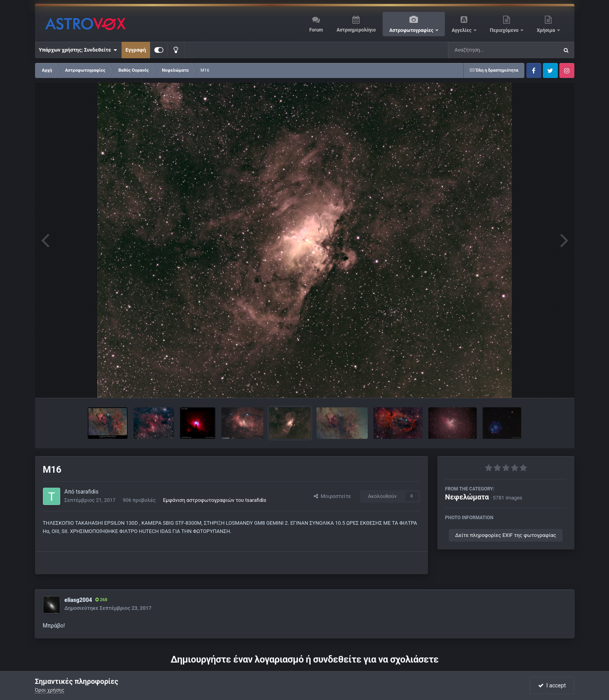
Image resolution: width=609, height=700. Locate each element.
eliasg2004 (78, 600)
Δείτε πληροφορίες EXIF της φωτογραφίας (505, 535)
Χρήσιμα (547, 30)
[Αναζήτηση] (487, 50)
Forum (316, 30)
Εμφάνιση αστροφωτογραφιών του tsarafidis (215, 500)
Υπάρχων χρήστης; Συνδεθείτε (78, 50)
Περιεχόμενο (505, 30)
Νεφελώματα (467, 497)
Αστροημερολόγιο (356, 30)
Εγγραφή (136, 50)
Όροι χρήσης (50, 690)
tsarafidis (87, 492)
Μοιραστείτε (332, 496)
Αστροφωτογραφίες (412, 30)
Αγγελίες (462, 30)
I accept (552, 685)
